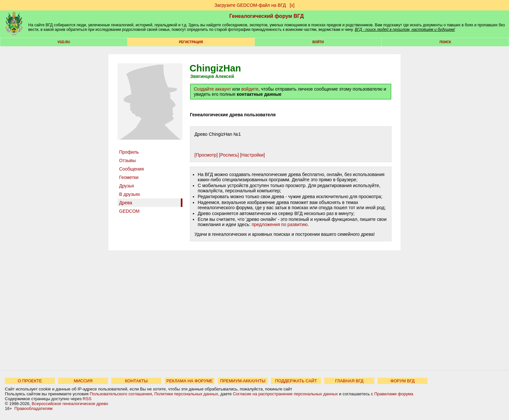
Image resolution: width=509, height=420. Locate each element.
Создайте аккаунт (212, 89)
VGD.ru (64, 42)
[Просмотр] (206, 155)
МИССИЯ (83, 381)
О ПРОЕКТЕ (30, 381)
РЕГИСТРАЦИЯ (191, 42)
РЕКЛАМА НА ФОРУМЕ (189, 381)
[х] (292, 5)
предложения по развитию (279, 224)
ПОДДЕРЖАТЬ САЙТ (296, 381)
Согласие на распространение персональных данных (285, 394)
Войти (318, 42)
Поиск (445, 42)
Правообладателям (33, 408)
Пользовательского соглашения (121, 394)
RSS (87, 399)
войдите (250, 89)
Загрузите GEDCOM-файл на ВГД (250, 5)
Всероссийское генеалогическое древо (70, 404)
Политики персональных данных (186, 394)
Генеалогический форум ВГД (267, 16)
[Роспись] (229, 155)
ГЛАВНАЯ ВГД (349, 381)
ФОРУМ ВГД (403, 381)
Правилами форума (394, 394)
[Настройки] (252, 155)
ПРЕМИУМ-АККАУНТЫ (243, 381)
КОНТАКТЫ (136, 381)
